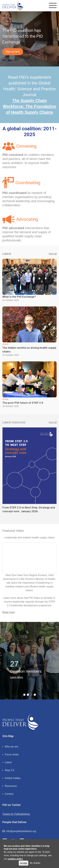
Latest (8, 762)
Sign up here (13, 52)
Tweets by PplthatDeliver (16, 814)
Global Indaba (13, 778)
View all (53, 254)
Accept (24, 863)
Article (5, 344)
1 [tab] (25, 520)
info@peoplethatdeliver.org (19, 831)
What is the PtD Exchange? (19, 297)
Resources (11, 786)
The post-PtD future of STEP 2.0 (23, 403)
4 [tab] (35, 695)
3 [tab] (34, 520)
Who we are (11, 747)
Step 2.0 (9, 770)
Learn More (17, 677)
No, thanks (35, 863)
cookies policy (15, 859)
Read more (9, 612)
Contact (9, 794)
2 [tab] (30, 520)
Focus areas (12, 754)
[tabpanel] (29, 470)
